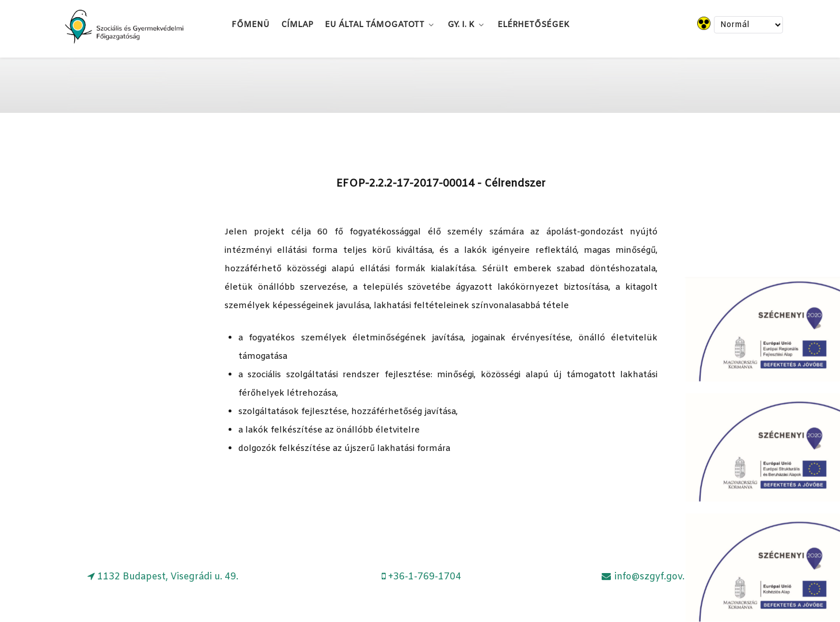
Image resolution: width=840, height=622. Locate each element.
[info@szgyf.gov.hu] (648, 577)
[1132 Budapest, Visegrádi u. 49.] (163, 577)
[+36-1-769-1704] (422, 577)
